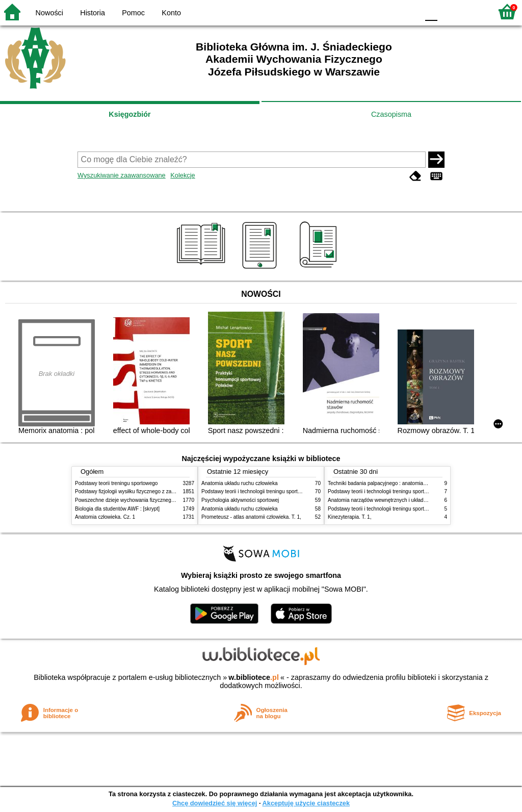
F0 (431, 11)
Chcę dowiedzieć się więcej (215, 803)
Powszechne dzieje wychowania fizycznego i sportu (134, 500)
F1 (449, 11)
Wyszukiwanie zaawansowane (122, 175)
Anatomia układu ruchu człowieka (240, 483)
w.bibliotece (254, 677)
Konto (171, 13)
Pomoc (133, 13)
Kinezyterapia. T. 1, (350, 517)
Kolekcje (182, 175)
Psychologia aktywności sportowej (240, 500)
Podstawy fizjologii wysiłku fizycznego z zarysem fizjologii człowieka (152, 491)
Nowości (49, 13)
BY (408, 11)
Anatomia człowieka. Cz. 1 (105, 517)
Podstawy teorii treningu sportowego (116, 483)
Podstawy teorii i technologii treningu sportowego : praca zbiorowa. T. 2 (282, 491)
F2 (472, 11)
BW (367, 11)
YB (387, 11)
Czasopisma (391, 114)
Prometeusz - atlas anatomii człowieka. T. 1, (251, 517)
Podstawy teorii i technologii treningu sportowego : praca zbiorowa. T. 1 (409, 509)
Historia (93, 13)
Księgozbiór (129, 114)
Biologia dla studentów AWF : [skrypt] (117, 509)
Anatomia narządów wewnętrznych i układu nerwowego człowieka (403, 500)
